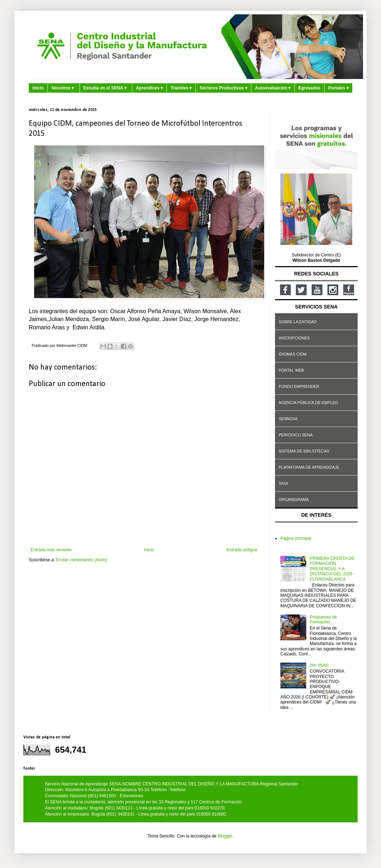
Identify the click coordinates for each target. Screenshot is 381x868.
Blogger (225, 836)
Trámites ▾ (181, 88)
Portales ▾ (338, 88)
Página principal (296, 538)
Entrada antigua (242, 550)
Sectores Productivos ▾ (223, 88)
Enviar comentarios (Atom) (82, 560)
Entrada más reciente (51, 550)
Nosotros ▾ (63, 88)
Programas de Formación (323, 619)
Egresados (309, 88)
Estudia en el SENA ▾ (105, 88)
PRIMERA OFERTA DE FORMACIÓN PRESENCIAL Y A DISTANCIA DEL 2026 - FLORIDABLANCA (332, 569)
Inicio (38, 88)
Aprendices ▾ (149, 88)
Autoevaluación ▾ (273, 88)
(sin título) (319, 665)
